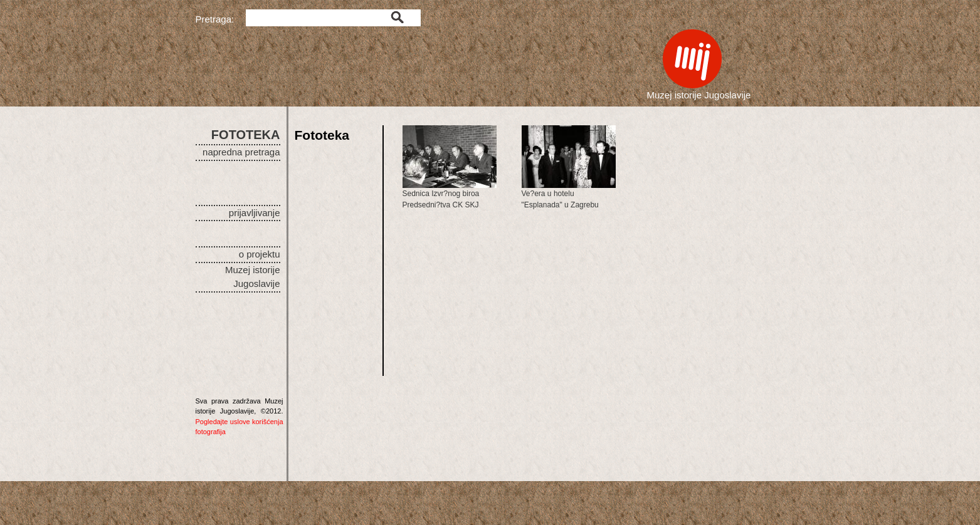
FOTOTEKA (246, 135)
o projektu (260, 254)
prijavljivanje (255, 213)
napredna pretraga (241, 152)
